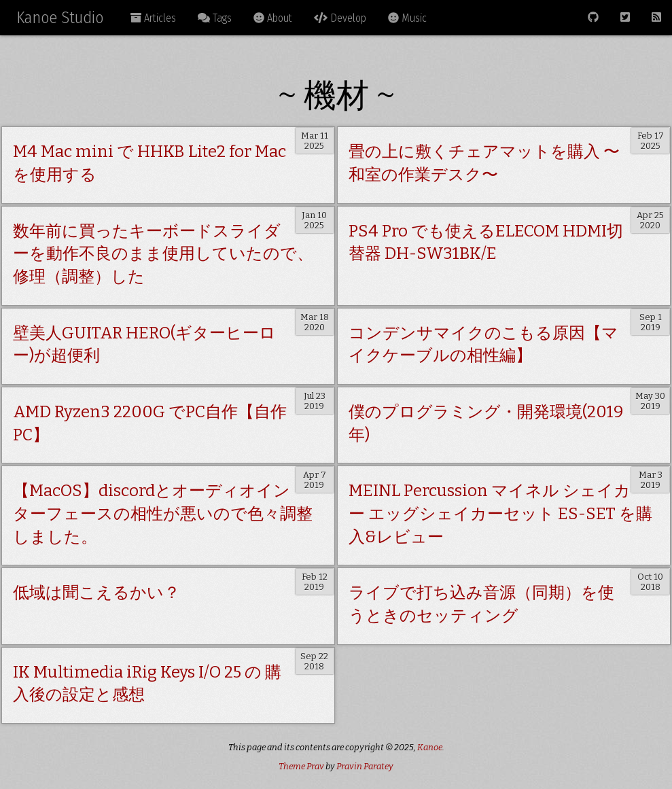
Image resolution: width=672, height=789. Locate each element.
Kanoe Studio (60, 18)
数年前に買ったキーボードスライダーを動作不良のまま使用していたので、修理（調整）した (163, 254)
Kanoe (430, 747)
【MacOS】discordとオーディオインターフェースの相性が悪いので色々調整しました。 (163, 513)
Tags (215, 18)
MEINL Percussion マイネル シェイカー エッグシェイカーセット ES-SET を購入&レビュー (500, 513)
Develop (340, 18)
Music (407, 18)
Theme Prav (301, 766)
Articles (153, 18)
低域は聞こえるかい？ (96, 593)
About (273, 18)
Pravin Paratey (365, 766)
